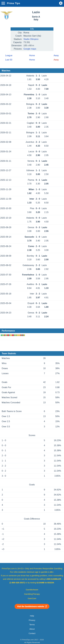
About (32, 629)
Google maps (30, 49)
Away (56, 55)
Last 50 (9, 60)
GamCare (32, 598)
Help (32, 616)
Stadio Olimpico (31, 39)
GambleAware (32, 590)
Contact (32, 633)
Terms (32, 625)
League (9, 55)
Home (32, 55)
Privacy (32, 620)
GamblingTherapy (32, 594)
